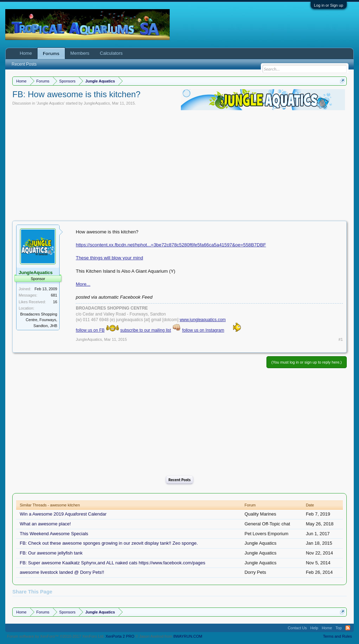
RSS (348, 628)
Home (26, 53)
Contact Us (297, 628)
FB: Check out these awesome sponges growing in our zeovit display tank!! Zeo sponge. (109, 543)
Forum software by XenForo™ (56, 636)
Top (339, 628)
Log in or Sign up (329, 5)
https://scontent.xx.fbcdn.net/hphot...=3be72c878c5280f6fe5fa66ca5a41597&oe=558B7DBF (171, 245)
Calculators (111, 53)
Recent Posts (179, 480)
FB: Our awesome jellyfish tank (51, 553)
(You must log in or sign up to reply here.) (307, 362)
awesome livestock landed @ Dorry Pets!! (62, 572)
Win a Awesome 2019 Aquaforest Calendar (63, 514)
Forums (51, 54)
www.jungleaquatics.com (202, 320)
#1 (341, 339)
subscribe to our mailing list (146, 330)
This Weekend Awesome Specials (54, 534)
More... (83, 284)
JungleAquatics (97, 103)
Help (314, 628)
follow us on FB (90, 330)
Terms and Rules (337, 636)
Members (80, 53)
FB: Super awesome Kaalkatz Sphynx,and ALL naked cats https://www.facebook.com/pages (112, 563)
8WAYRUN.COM (188, 636)
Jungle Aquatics (50, 103)
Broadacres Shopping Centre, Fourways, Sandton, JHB (39, 320)
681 (54, 295)
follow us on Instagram (203, 330)
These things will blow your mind (109, 258)
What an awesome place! (45, 524)
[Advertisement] (179, 165)
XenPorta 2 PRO (120, 636)
